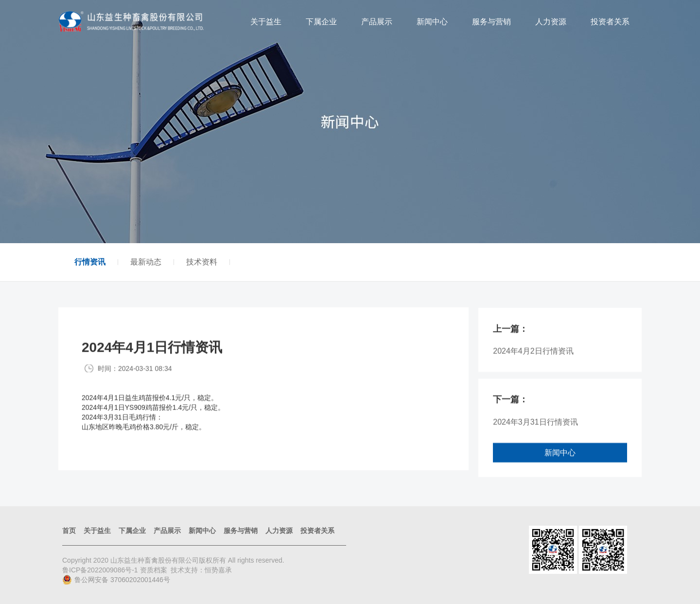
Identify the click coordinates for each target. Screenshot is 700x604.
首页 (69, 531)
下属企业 (321, 22)
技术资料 (202, 262)
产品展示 (377, 22)
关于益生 (266, 22)
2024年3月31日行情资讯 (535, 427)
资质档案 (154, 570)
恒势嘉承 (218, 570)
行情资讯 (90, 262)
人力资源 (551, 22)
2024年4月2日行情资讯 (533, 356)
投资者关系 (610, 22)
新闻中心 (432, 22)
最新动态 (146, 262)
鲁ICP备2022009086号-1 (101, 570)
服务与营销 (491, 22)
